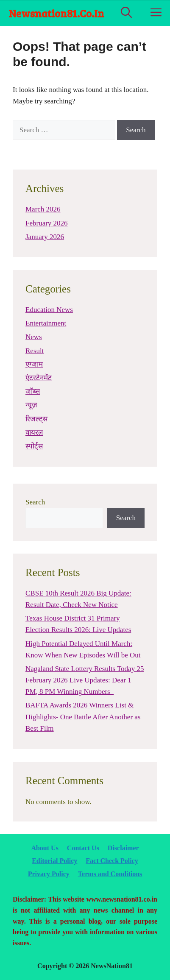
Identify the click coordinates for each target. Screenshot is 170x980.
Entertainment (46, 323)
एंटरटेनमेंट (39, 378)
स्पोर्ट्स (34, 446)
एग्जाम (34, 364)
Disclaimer (123, 848)
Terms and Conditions (110, 874)
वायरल (34, 433)
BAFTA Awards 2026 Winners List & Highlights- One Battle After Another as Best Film (83, 717)
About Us (45, 848)
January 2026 (45, 237)
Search (35, 502)
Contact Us (83, 848)
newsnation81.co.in (56, 13)
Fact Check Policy (112, 861)
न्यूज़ (31, 405)
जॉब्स (33, 391)
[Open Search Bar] (126, 13)
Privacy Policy (49, 874)
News (34, 337)
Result (35, 351)
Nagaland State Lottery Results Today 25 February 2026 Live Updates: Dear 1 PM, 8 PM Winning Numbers (85, 680)
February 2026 (47, 223)
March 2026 (43, 209)
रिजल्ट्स (36, 419)
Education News (49, 310)
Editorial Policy (54, 861)
